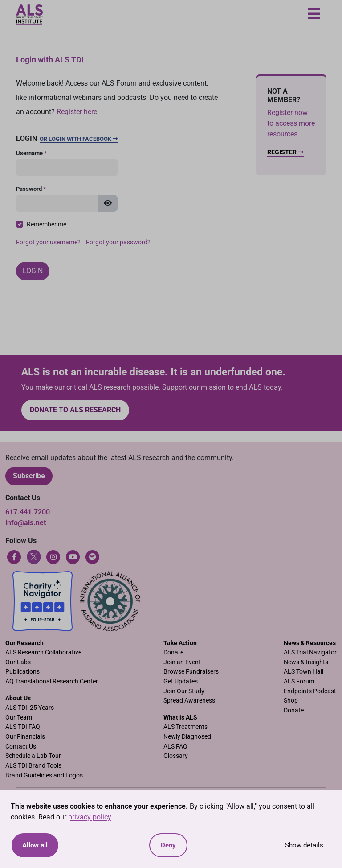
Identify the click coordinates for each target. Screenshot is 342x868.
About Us (18, 698)
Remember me (47, 224)
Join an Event (182, 662)
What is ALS (180, 718)
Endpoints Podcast (310, 691)
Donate (173, 652)
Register (285, 152)
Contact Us (21, 747)
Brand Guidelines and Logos (44, 775)
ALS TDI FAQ (23, 727)
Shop (291, 701)
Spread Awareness (189, 701)
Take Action (180, 643)
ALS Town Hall (303, 672)
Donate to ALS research (75, 410)
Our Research (24, 643)
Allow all (35, 845)
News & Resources (310, 643)
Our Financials (25, 737)
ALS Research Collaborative (43, 652)
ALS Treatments (185, 727)
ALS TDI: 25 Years (30, 708)
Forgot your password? (118, 242)
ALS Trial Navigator (310, 652)
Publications (22, 672)
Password (31, 189)
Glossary (176, 756)
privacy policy (90, 817)
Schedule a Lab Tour (33, 756)
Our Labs (18, 662)
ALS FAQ (175, 747)
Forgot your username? (48, 242)
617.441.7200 (28, 512)
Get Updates (181, 681)
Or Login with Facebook (79, 139)
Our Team (19, 718)
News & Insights (306, 662)
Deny (168, 845)
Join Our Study (184, 691)
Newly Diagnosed (187, 737)
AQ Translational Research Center (52, 681)
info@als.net (26, 523)
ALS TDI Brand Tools (33, 766)
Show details (304, 845)
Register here (77, 112)
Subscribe (29, 476)
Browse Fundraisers (191, 672)
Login (33, 271)
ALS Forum (299, 681)
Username (31, 153)
